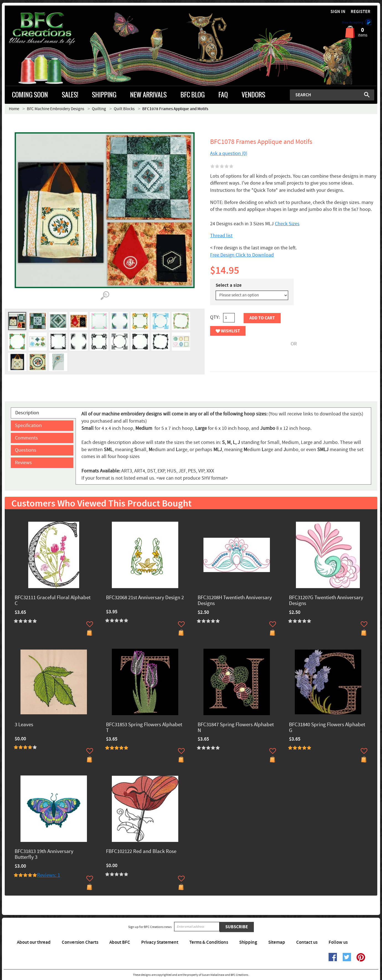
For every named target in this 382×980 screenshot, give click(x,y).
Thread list (221, 236)
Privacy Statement (160, 942)
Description (27, 413)
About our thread (34, 942)
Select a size (229, 285)
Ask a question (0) (229, 153)
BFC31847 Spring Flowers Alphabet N (236, 728)
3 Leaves (24, 725)
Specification (28, 426)
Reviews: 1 (49, 875)
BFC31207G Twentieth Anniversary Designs (326, 601)
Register (361, 12)
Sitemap (277, 942)
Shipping (248, 942)
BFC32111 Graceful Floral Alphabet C (53, 601)
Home (14, 109)
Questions (26, 450)
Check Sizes (287, 224)
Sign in (338, 12)
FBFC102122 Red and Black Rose (141, 852)
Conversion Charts (80, 942)
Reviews (23, 463)
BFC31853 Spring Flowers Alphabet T (144, 728)
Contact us (307, 942)
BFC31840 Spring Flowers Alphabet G (327, 728)
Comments (26, 438)
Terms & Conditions (209, 942)
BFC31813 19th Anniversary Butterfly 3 (44, 855)
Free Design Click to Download (242, 255)
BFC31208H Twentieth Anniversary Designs (235, 601)
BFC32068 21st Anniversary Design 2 (145, 598)
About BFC (120, 942)
